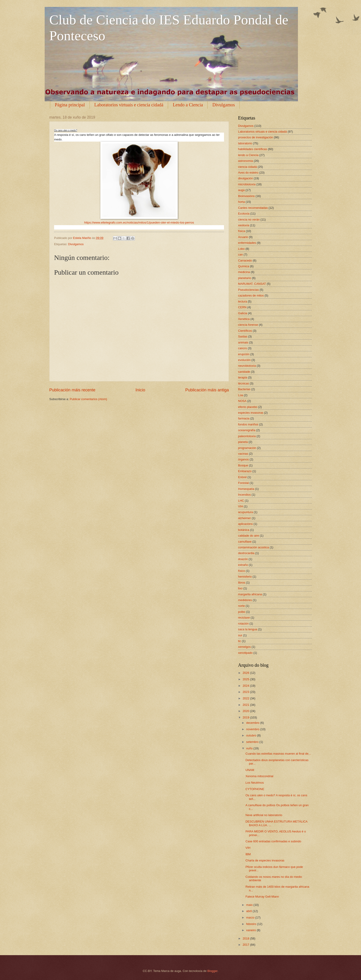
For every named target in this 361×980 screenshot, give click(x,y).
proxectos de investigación (256, 137)
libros (242, 583)
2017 (246, 945)
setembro (253, 742)
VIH (240, 506)
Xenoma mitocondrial (259, 776)
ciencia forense (248, 325)
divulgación (245, 178)
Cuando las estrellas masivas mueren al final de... (278, 754)
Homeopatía (246, 489)
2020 (246, 711)
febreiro (252, 924)
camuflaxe (245, 542)
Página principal (70, 105)
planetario (245, 278)
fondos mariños (248, 424)
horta (241, 202)
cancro (243, 348)
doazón (243, 559)
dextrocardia (246, 553)
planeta (243, 442)
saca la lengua (248, 629)
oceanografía (247, 430)
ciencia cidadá (247, 167)
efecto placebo (248, 407)
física (242, 231)
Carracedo (245, 260)
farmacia (244, 418)
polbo (242, 612)
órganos (243, 459)
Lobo (241, 249)
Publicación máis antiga (207, 390)
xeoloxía (244, 225)
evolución (244, 360)
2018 (246, 938)
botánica (244, 530)
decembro (253, 723)
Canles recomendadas (253, 208)
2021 (246, 705)
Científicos (245, 331)
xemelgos (244, 647)
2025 (246, 679)
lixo (240, 588)
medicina (244, 272)
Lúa (240, 395)
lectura (243, 301)
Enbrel (242, 477)
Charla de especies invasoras (265, 860)
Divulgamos (224, 105)
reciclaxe (244, 618)
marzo (251, 917)
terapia (243, 377)
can (240, 254)
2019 (246, 717)
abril (249, 911)
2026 (246, 673)
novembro (253, 729)
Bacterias (244, 389)
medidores (245, 600)
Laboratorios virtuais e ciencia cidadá (129, 105)
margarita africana (250, 594)
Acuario (243, 237)
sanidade (244, 372)
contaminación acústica (253, 547)
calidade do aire (249, 536)
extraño (243, 565)
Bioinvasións (246, 196)
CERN (242, 307)
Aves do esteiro (248, 173)
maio (250, 905)
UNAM (250, 770)
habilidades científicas (253, 149)
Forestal (243, 483)
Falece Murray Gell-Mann (262, 897)
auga (241, 190)
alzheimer (245, 518)
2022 (246, 698)
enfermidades (247, 243)
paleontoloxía (247, 436)
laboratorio (245, 143)
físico (242, 571)
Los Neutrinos (255, 783)
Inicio (140, 390)
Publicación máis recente (72, 390)
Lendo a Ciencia (188, 105)
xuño (250, 748)
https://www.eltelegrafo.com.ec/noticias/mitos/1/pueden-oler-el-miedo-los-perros (139, 222)
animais (243, 342)
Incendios (244, 495)
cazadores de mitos (251, 295)
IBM (248, 854)
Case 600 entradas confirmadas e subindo (273, 841)
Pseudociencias (248, 290)
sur (240, 635)
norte (241, 606)
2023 (246, 692)
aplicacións (245, 524)
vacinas (243, 454)
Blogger (213, 971)
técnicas (243, 383)
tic (240, 641)
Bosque (243, 465)
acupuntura (245, 512)
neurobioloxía (247, 366)
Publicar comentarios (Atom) (88, 399)
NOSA (242, 401)
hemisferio (245, 577)
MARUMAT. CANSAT (252, 284)
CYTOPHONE (255, 789)
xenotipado (245, 653)
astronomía (245, 161)
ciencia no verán (249, 220)
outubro (252, 735)
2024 (246, 686)
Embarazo (245, 471)
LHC (241, 501)
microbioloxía (247, 184)
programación (247, 448)
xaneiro (251, 930)
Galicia (243, 313)
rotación (243, 624)
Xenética (244, 319)
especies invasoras (251, 413)
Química (244, 266)
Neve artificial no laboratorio (264, 815)
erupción (244, 354)
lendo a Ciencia (248, 155)
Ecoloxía (244, 214)
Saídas (243, 336)
